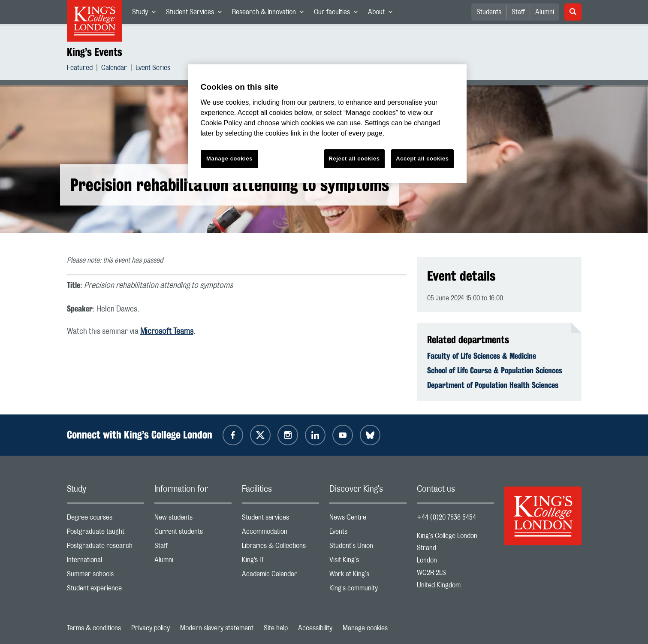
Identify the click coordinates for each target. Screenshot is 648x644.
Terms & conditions (94, 628)
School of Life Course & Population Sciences (495, 370)
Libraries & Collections (280, 548)
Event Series (153, 69)
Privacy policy (151, 628)
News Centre (368, 519)
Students (489, 12)
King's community (368, 590)
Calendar (114, 69)
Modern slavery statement (217, 628)
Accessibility (315, 628)
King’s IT (280, 562)
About (383, 14)
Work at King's (368, 576)
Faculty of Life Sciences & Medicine (482, 356)
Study (146, 14)
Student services (280, 519)
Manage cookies (365, 628)
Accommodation (280, 534)
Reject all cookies (354, 159)
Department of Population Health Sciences (493, 385)
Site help (276, 628)
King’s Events (95, 52)
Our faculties (338, 14)
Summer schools (105, 576)
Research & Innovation (270, 14)
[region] (327, 124)
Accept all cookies (422, 159)
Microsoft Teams (167, 332)
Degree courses (105, 519)
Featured (80, 69)
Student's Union (368, 548)
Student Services (196, 14)
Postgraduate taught (105, 534)
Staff (518, 12)
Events (368, 534)
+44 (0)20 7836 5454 (446, 517)
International (105, 562)
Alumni (545, 12)
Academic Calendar (280, 576)
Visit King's (368, 562)
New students (193, 519)
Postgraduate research (105, 548)
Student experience (105, 590)
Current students (193, 534)
